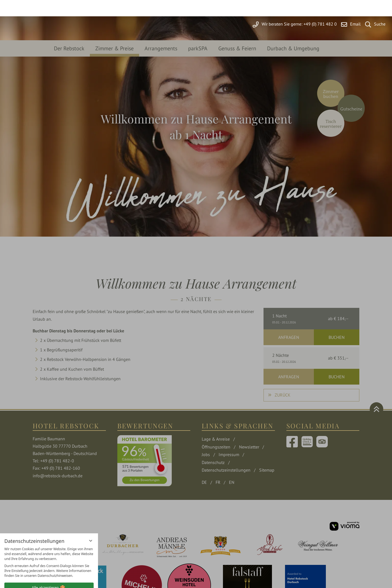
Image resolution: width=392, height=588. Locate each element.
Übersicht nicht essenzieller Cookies (49, 570)
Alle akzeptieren (49, 547)
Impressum (68, 580)
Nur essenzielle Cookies (49, 560)
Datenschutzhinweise (38, 580)
